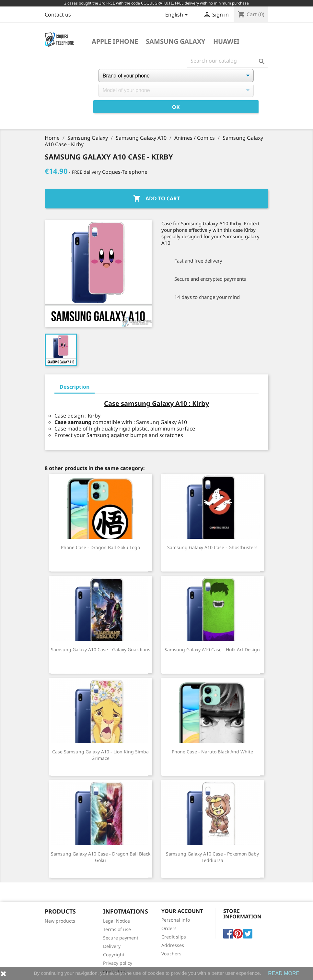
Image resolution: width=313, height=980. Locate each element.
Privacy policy (118, 963)
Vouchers (171, 954)
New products (60, 921)
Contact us (58, 15)
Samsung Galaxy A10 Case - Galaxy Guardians (101, 649)
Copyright (114, 955)
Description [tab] (75, 387)
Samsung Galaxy (176, 41)
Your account (182, 911)
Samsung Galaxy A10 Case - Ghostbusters (212, 547)
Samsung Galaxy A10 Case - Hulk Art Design (212, 649)
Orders (169, 928)
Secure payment (121, 938)
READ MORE (284, 973)
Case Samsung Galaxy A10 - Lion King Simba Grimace (100, 755)
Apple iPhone (115, 41)
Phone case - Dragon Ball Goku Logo (100, 547)
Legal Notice (116, 921)
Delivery (112, 946)
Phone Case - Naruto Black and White (212, 752)
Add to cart (156, 199)
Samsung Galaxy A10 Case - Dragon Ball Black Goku (101, 857)
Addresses (173, 945)
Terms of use (117, 929)
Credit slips (174, 937)
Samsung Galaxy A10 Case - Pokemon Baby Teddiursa (212, 857)
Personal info (176, 920)
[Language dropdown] (178, 15)
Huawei (226, 41)
